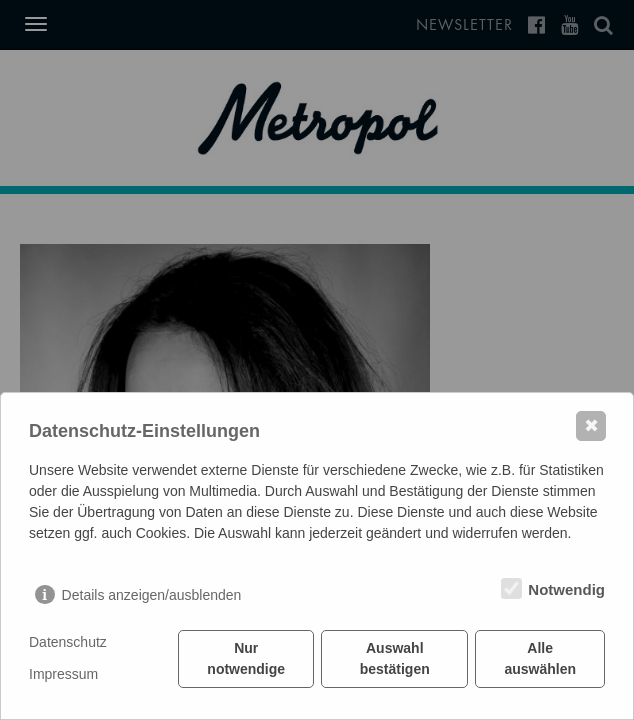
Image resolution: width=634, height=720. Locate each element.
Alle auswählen (540, 658)
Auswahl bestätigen (395, 658)
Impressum (63, 674)
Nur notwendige (246, 658)
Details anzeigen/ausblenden (152, 595)
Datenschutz (68, 642)
